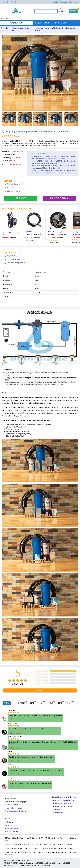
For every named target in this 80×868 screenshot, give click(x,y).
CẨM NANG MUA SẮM (42, 23)
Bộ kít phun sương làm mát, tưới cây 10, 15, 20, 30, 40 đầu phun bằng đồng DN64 (58, 233)
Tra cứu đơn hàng (66, 2)
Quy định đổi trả (57, 810)
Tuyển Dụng (9, 822)
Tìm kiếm (61, 10)
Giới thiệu (55, 2)
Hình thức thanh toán (12, 831)
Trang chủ (5, 30)
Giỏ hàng (73, 11)
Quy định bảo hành (58, 813)
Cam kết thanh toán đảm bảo (62, 803)
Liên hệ (76, 2)
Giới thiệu (8, 819)
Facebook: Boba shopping (13, 808)
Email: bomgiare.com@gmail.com (16, 811)
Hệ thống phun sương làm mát (20, 29)
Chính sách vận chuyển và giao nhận (64, 797)
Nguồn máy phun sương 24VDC (10, 233)
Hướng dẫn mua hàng (12, 828)
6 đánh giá (16, 136)
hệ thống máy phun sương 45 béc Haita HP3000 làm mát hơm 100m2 (56, 29)
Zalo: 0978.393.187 (11, 805)
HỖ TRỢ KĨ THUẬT (60, 23)
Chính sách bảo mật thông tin (62, 806)
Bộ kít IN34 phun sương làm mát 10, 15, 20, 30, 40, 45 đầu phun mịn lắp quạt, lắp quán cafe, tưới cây (35, 233)
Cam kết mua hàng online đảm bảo (64, 800)
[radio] (10, 681)
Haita (13, 155)
